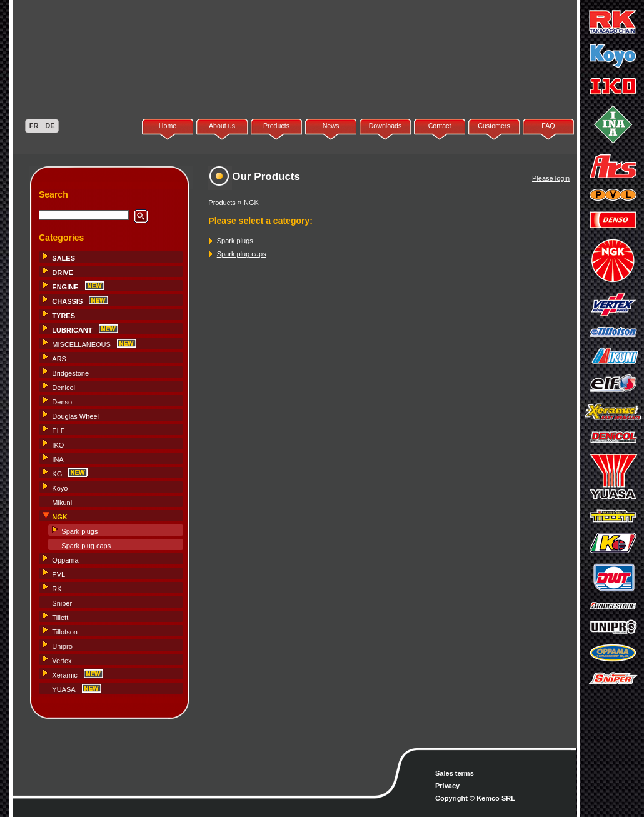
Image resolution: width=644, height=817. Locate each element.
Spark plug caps (86, 546)
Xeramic (64, 675)
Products (276, 126)
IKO (58, 445)
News (331, 126)
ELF (58, 431)
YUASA (63, 689)
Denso (62, 402)
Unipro (62, 646)
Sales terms (455, 773)
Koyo (60, 488)
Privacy (447, 786)
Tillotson (65, 632)
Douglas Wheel (75, 416)
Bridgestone (70, 373)
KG (57, 474)
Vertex (62, 661)
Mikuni (62, 503)
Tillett (60, 618)
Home (168, 126)
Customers (494, 126)
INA (58, 459)
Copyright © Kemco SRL (475, 798)
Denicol (63, 388)
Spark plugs (79, 531)
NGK (251, 203)
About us (222, 126)
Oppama (65, 560)
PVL (58, 574)
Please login (551, 178)
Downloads (385, 126)
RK (57, 589)
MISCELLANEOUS (81, 344)
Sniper (62, 603)
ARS (59, 359)
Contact (440, 126)
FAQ (548, 126)
